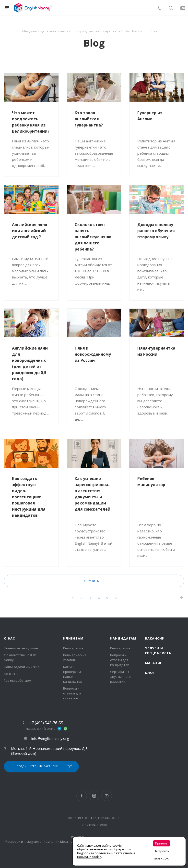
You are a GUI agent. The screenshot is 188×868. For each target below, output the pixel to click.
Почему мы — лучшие (21, 648)
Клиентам (73, 638)
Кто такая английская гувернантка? (89, 119)
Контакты (12, 674)
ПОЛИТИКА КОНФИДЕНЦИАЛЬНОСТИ (94, 818)
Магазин (154, 663)
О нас (9, 638)
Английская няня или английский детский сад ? (30, 231)
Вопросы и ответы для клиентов (72, 693)
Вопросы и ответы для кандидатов (120, 660)
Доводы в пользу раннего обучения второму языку (156, 231)
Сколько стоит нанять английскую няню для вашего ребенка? (93, 237)
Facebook (82, 796)
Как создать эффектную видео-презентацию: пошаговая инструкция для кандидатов (29, 497)
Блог (150, 673)
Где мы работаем (18, 680)
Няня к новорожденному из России (93, 354)
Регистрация (73, 648)
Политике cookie (89, 857)
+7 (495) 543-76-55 (46, 723)
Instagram (94, 796)
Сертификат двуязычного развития (120, 677)
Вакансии (155, 638)
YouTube (107, 796)
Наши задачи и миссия (22, 667)
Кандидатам (123, 638)
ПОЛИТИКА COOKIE (94, 825)
